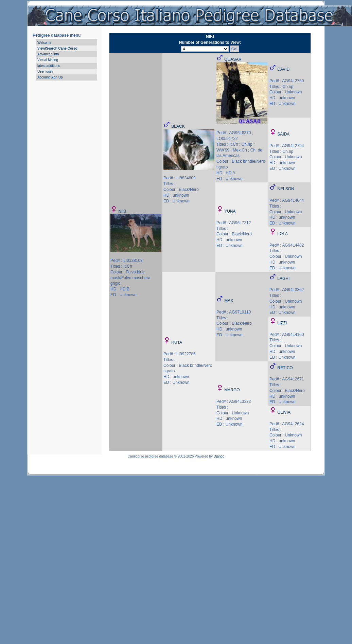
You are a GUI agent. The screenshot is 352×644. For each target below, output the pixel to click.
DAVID (283, 69)
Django (219, 456)
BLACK (178, 126)
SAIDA (283, 134)
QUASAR (233, 59)
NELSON (286, 189)
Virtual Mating (48, 60)
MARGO (232, 390)
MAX (229, 301)
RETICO (285, 368)
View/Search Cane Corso (57, 48)
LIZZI (282, 323)
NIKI (122, 211)
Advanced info (48, 54)
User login (45, 71)
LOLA (283, 234)
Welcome (45, 43)
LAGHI (283, 279)
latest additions (49, 66)
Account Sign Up (50, 77)
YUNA (230, 211)
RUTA (177, 342)
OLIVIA (284, 412)
